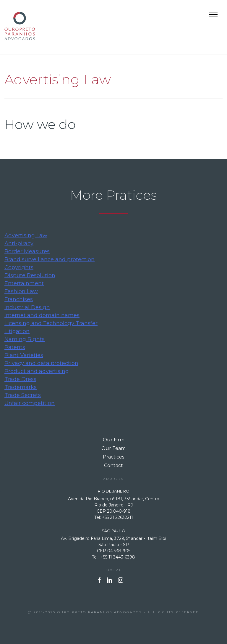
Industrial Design (27, 307)
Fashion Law (21, 291)
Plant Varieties (24, 355)
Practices (113, 457)
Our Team (113, 448)
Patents (15, 347)
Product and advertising (37, 371)
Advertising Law (26, 235)
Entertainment (24, 283)
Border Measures (27, 251)
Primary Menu (214, 16)
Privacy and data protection (41, 363)
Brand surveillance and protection (50, 259)
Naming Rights (25, 339)
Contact (113, 465)
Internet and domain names (42, 315)
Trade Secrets (23, 395)
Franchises (19, 299)
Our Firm (114, 440)
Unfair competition (30, 403)
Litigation (17, 331)
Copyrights (19, 267)
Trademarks (21, 387)
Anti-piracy (19, 243)
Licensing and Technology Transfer (51, 323)
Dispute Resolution (30, 275)
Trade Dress (20, 379)
